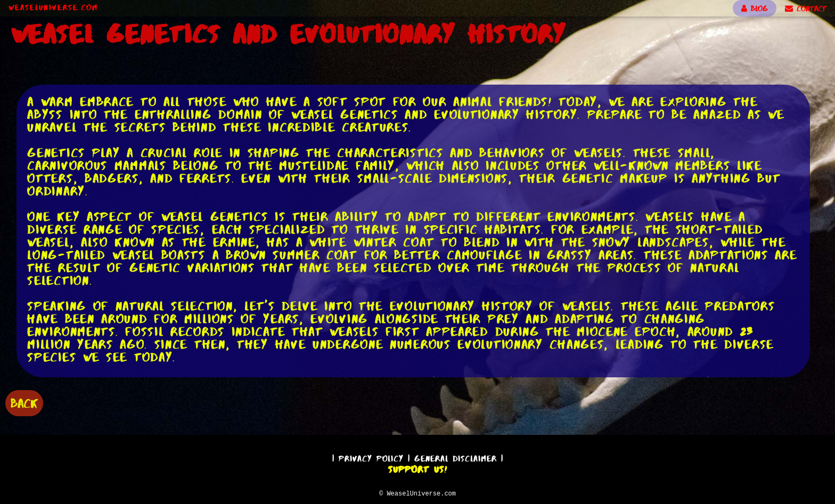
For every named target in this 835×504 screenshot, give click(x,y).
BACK (24, 402)
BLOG (755, 9)
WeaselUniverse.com (53, 7)
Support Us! (418, 468)
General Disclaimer (456, 457)
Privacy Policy (371, 457)
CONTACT (806, 9)
